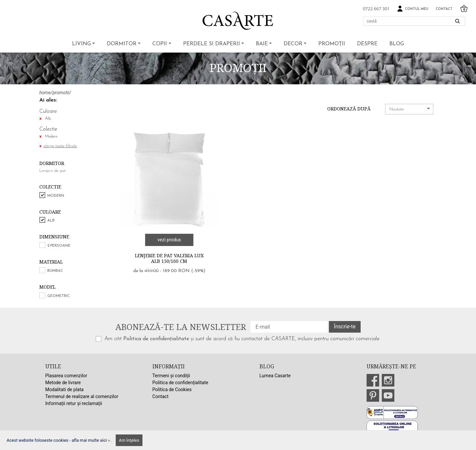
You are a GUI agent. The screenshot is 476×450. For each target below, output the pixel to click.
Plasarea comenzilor (66, 376)
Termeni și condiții (171, 376)
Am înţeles (129, 440)
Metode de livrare (63, 383)
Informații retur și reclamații (74, 403)
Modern (56, 196)
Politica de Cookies (172, 389)
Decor (293, 44)
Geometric (59, 296)
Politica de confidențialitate (156, 339)
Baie (262, 44)
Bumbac (55, 271)
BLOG (397, 44)
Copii (160, 44)
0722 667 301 (376, 9)
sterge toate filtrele (60, 146)
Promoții (332, 44)
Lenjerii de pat (53, 171)
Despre (367, 44)
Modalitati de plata (64, 389)
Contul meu (413, 9)
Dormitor (122, 44)
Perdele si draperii (212, 44)
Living (81, 44)
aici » (106, 440)
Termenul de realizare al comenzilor (82, 396)
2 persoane (59, 246)
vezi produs (169, 240)
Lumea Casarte (275, 376)
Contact (444, 9)
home (45, 93)
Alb (51, 221)
